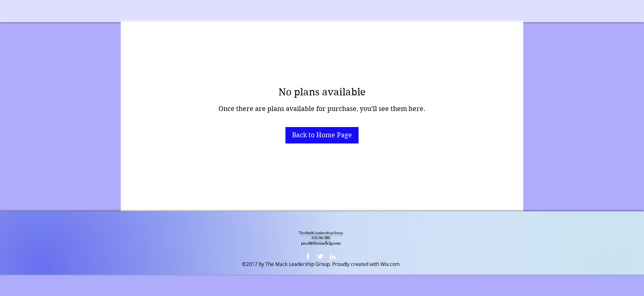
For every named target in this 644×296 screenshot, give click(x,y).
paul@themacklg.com (321, 243)
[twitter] (320, 257)
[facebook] (308, 257)
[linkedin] (333, 257)
